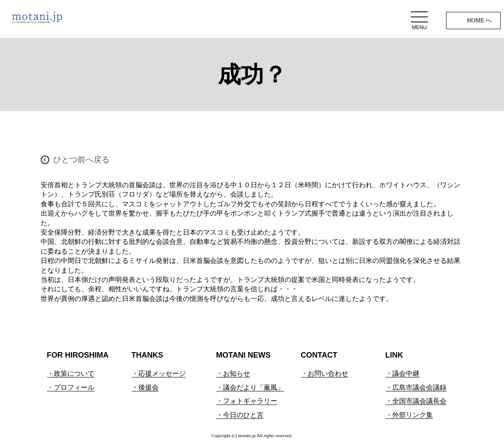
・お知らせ (233, 373)
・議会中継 (402, 373)
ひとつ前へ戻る (81, 160)
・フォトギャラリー (247, 401)
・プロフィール (71, 387)
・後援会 (145, 387)
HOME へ (479, 21)
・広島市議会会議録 (416, 387)
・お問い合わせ (325, 373)
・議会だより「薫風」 (250, 387)
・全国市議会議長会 (416, 401)
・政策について (71, 373)
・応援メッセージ (159, 373)
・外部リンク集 (409, 415)
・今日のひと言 (240, 415)
